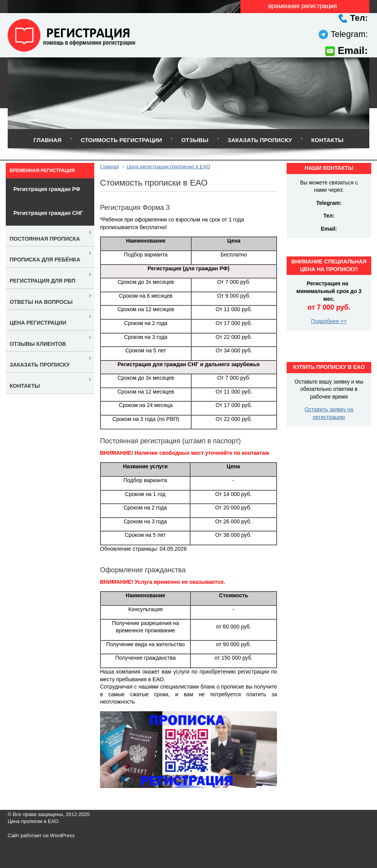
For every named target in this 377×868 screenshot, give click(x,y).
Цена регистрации (38, 323)
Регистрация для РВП (43, 281)
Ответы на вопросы (41, 302)
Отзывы (195, 140)
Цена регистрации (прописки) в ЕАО (168, 167)
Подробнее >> (329, 321)
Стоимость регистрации (121, 140)
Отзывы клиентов (38, 344)
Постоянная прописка (45, 239)
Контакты (327, 140)
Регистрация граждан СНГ (48, 213)
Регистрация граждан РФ (47, 189)
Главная (48, 140)
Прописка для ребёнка (45, 260)
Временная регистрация (42, 171)
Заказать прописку (260, 140)
